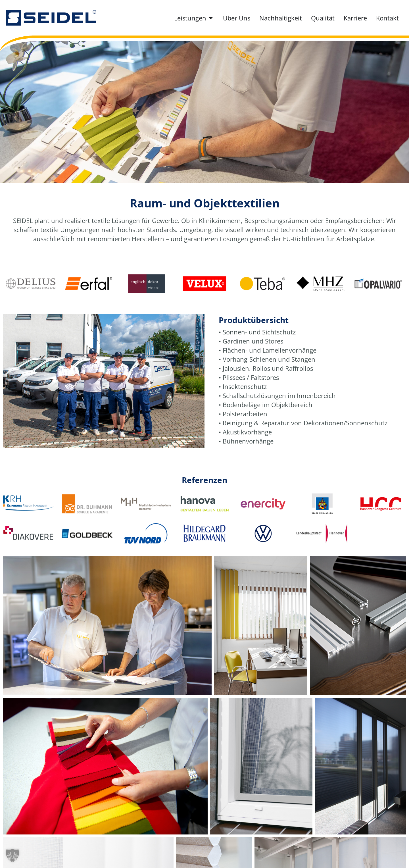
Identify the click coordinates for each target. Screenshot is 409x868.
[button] (12, 855)
